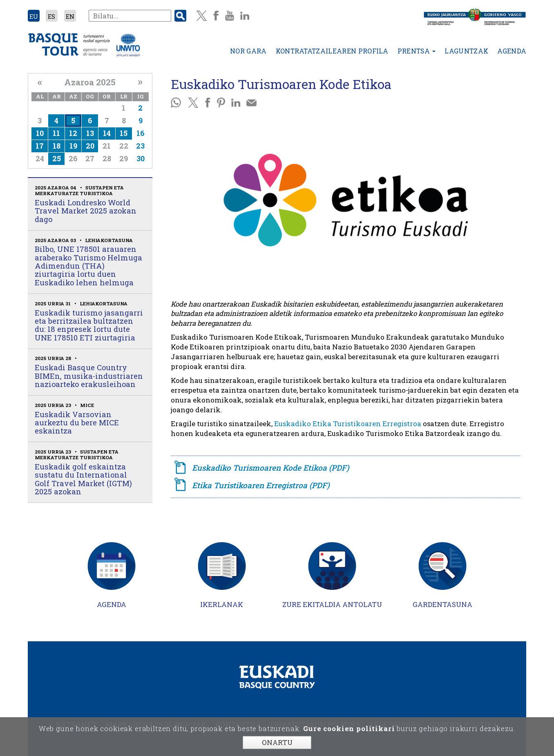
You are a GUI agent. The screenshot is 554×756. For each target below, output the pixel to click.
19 (73, 146)
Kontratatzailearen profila (332, 51)
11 (56, 133)
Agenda (512, 51)
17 (40, 146)
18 (57, 146)
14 (107, 133)
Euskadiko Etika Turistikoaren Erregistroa (348, 424)
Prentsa (417, 51)
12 (73, 133)
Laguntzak (466, 51)
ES (51, 17)
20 (90, 146)
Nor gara (248, 51)
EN (70, 17)
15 (124, 133)
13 (90, 133)
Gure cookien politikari (349, 728)
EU (34, 17)
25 (57, 158)
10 (40, 133)
